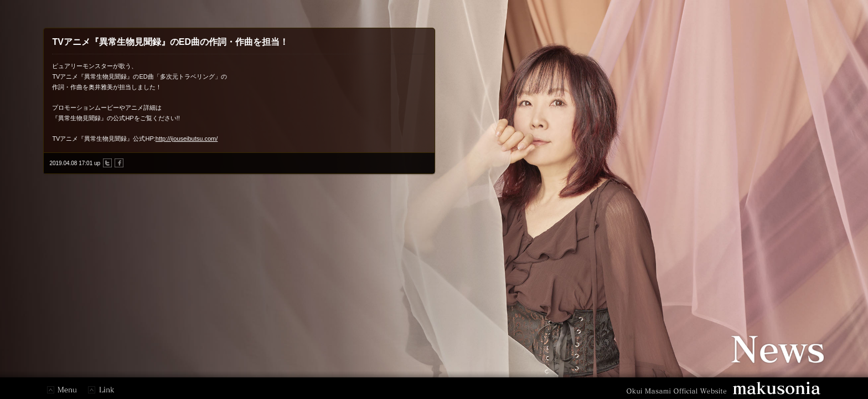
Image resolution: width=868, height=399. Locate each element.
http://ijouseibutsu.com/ (187, 139)
